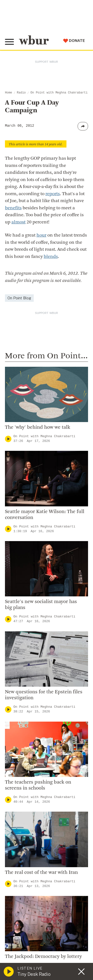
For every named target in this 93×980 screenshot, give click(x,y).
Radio (21, 93)
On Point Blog (19, 298)
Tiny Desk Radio (34, 974)
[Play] (8, 439)
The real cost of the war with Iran (41, 873)
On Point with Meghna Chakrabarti (59, 93)
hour (41, 235)
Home (9, 93)
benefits (13, 208)
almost (18, 222)
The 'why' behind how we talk (38, 428)
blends (51, 257)
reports (53, 194)
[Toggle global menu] (9, 42)
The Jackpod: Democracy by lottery (43, 957)
